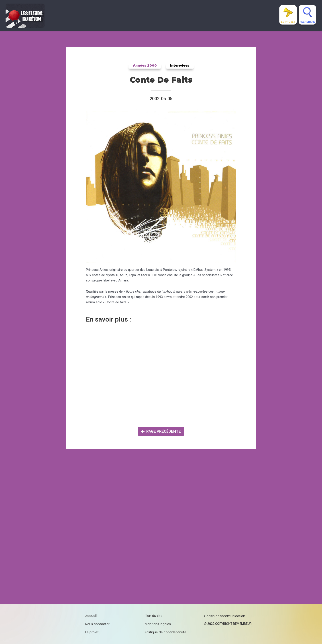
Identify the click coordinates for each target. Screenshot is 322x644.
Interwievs (179, 65)
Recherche (307, 22)
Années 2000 (145, 65)
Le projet (288, 22)
